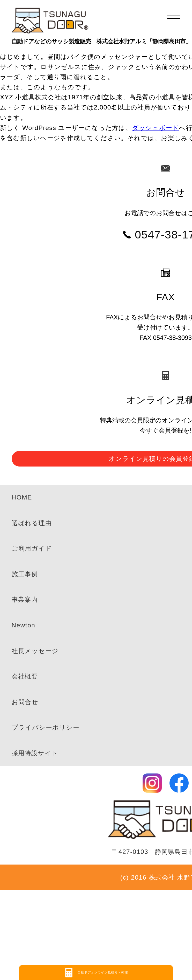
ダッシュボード (156, 128)
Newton (24, 625)
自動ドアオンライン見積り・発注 (103, 972)
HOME (22, 497)
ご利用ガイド (32, 548)
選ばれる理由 (32, 523)
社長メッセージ (35, 651)
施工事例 (25, 574)
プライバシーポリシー (46, 727)
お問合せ (25, 702)
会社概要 (25, 676)
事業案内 (25, 599)
